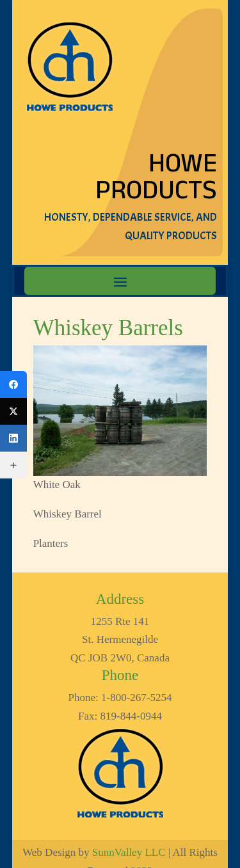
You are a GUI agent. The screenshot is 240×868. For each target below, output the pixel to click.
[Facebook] (13, 384)
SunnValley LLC (129, 852)
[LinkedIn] (13, 438)
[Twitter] (13, 411)
